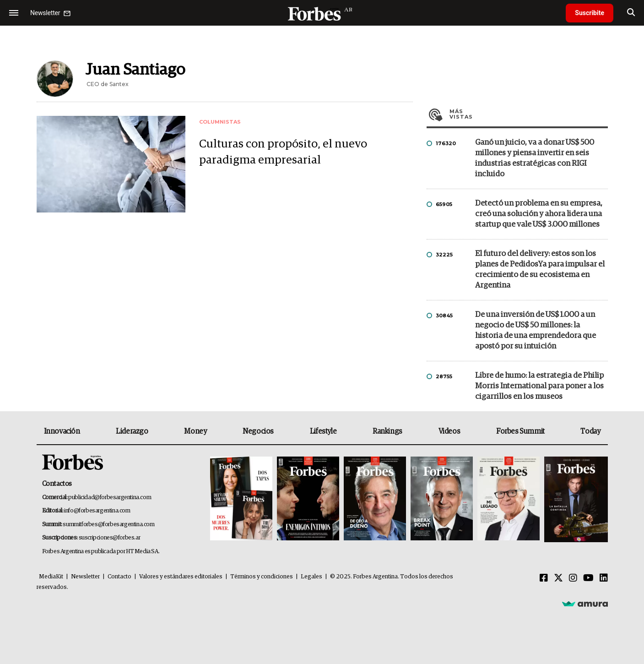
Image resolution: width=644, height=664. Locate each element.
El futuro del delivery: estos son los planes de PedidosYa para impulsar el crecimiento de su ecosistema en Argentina (540, 270)
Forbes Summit (520, 431)
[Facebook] (544, 578)
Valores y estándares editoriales (181, 577)
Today (590, 431)
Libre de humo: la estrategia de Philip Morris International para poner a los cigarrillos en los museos (539, 386)
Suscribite (590, 13)
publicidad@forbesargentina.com (110, 498)
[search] (631, 13)
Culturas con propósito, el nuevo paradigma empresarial (283, 152)
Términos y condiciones (262, 577)
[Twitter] (558, 578)
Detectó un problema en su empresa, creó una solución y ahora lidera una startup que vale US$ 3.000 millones (539, 214)
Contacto (119, 577)
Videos (449, 431)
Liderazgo (132, 431)
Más (529, 114)
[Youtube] (588, 578)
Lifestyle (323, 431)
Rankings (387, 431)
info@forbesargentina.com (97, 511)
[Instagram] (573, 578)
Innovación (62, 431)
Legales (311, 577)
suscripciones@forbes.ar (110, 538)
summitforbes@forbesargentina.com (108, 525)
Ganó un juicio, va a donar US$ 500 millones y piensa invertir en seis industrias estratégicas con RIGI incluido (535, 158)
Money (195, 431)
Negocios (258, 431)
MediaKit (51, 577)
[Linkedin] (604, 578)
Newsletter (85, 577)
